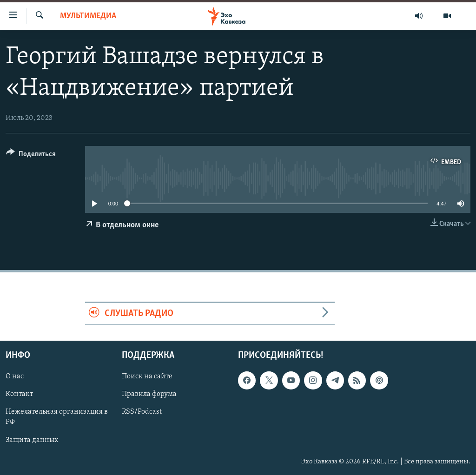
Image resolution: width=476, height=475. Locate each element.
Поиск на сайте (147, 376)
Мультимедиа (88, 16)
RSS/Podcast (142, 412)
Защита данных (32, 440)
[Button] (31, 155)
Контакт (19, 395)
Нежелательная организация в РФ (57, 417)
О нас (15, 376)
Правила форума (149, 395)
